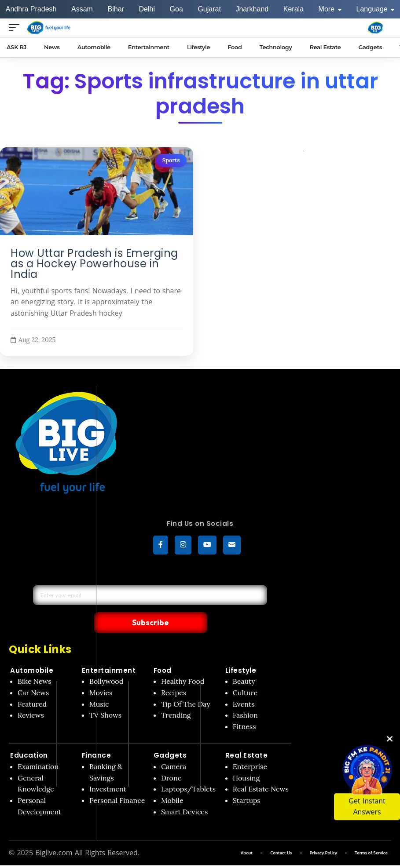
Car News (33, 675)
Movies (101, 675)
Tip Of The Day (186, 686)
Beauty (244, 663)
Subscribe (210, 604)
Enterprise (250, 748)
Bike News (35, 663)
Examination (38, 748)
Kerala (294, 9)
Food (163, 652)
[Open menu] (16, 27)
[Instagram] (183, 546)
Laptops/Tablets (188, 771)
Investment (108, 771)
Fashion (245, 697)
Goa (176, 9)
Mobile (172, 782)
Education (29, 737)
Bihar (116, 9)
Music (99, 686)
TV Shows (105, 697)
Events (244, 686)
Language (376, 9)
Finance (97, 737)
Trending (176, 697)
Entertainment (109, 652)
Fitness (244, 708)
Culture (245, 675)
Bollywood (106, 663)
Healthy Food (183, 663)
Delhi (147, 9)
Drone (171, 760)
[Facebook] (161, 546)
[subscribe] (232, 546)
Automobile (32, 652)
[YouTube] (207, 546)
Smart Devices (185, 793)
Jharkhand (252, 9)
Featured (32, 686)
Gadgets (170, 737)
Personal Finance (117, 782)
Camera (174, 748)
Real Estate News (261, 771)
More (330, 9)
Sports (171, 160)
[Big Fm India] (375, 28)
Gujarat (209, 9)
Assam (82, 9)
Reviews (31, 697)
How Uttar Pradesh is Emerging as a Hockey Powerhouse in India (94, 264)
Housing (246, 760)
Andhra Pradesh (31, 9)
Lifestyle (241, 652)
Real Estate (247, 737)
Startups (247, 782)
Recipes (174, 675)
